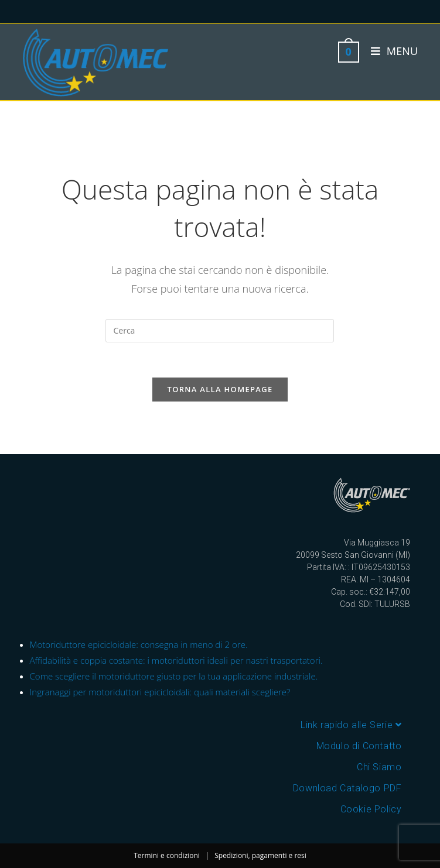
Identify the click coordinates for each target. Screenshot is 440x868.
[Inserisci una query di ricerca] (220, 331)
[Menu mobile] (390, 51)
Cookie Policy (371, 809)
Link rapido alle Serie (351, 725)
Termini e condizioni (167, 855)
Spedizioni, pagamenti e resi (260, 855)
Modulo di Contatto (359, 746)
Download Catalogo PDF (347, 788)
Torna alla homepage (220, 389)
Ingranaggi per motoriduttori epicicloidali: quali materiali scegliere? (160, 692)
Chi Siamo (379, 767)
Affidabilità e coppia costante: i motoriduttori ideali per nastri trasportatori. (176, 660)
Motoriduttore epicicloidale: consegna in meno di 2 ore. (139, 644)
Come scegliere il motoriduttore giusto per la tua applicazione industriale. (174, 676)
